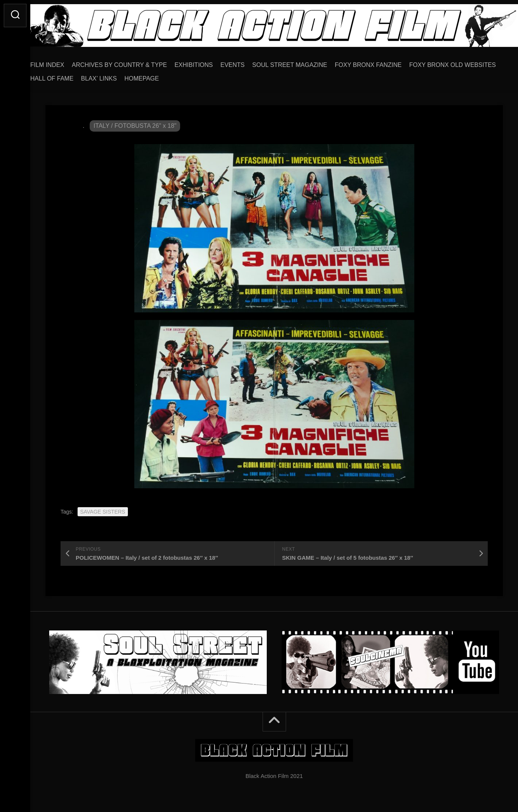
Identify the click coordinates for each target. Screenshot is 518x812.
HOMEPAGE (251, 76)
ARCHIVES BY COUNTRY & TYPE (135, 62)
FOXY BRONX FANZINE (383, 62)
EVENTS (248, 62)
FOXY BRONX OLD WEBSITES (89, 76)
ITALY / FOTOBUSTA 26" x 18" (135, 123)
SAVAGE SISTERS (103, 509)
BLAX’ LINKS (208, 76)
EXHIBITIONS (209, 62)
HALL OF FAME (161, 76)
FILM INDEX (62, 62)
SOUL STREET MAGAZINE (305, 62)
